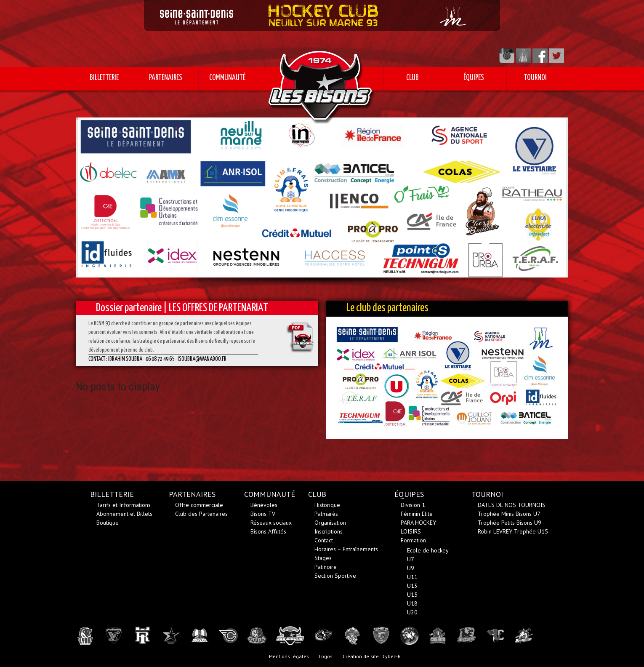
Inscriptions (329, 531)
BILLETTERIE (104, 78)
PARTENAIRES (166, 78)
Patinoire (326, 567)
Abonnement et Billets (124, 514)
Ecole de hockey (428, 550)
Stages (323, 558)
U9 (411, 568)
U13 (412, 586)
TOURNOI (535, 78)
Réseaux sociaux (271, 523)
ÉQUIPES (474, 78)
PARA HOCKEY (418, 523)
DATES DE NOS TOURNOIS (512, 505)
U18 (412, 603)
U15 (412, 595)
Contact (324, 540)
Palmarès (326, 514)
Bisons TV (263, 514)
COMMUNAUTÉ (227, 78)
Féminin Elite (417, 514)
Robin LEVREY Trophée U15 (513, 531)
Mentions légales (289, 656)
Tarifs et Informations (124, 505)
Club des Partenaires (201, 514)
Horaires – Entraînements (346, 549)
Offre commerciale (199, 505)
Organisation (330, 523)
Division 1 (413, 505)
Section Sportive (335, 576)
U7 (411, 559)
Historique (327, 505)
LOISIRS (411, 531)
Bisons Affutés (268, 531)
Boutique (108, 523)
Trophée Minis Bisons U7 (509, 514)
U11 (412, 577)
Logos (326, 656)
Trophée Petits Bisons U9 (510, 523)
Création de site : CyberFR (372, 656)
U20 (412, 612)
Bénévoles (264, 505)
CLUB (412, 78)
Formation (413, 540)
